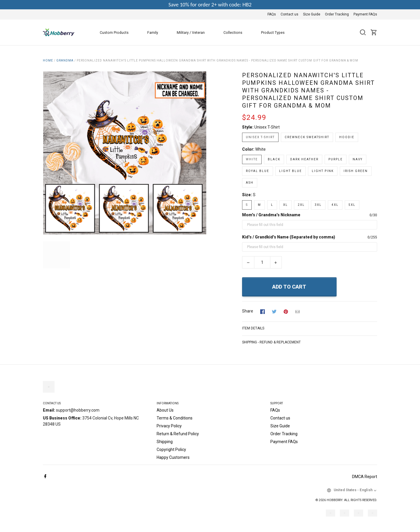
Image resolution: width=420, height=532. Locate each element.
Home (48, 60)
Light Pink (323, 171)
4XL (335, 205)
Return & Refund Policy (178, 434)
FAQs (272, 14)
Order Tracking (337, 14)
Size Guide (312, 14)
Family (156, 33)
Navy (358, 159)
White (260, 149)
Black (274, 159)
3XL (318, 205)
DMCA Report (365, 477)
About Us (165, 410)
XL (286, 205)
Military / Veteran (194, 33)
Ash (250, 183)
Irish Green (356, 171)
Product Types (276, 33)
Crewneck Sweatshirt (307, 137)
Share (248, 311)
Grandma (65, 60)
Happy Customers (173, 457)
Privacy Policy (169, 426)
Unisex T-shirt (267, 127)
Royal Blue (258, 171)
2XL (301, 205)
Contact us (289, 14)
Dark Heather (304, 159)
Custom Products (118, 33)
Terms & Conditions (175, 418)
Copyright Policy (171, 450)
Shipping (165, 442)
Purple (336, 159)
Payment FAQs (365, 14)
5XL (352, 205)
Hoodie (347, 137)
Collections (236, 33)
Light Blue (290, 171)
